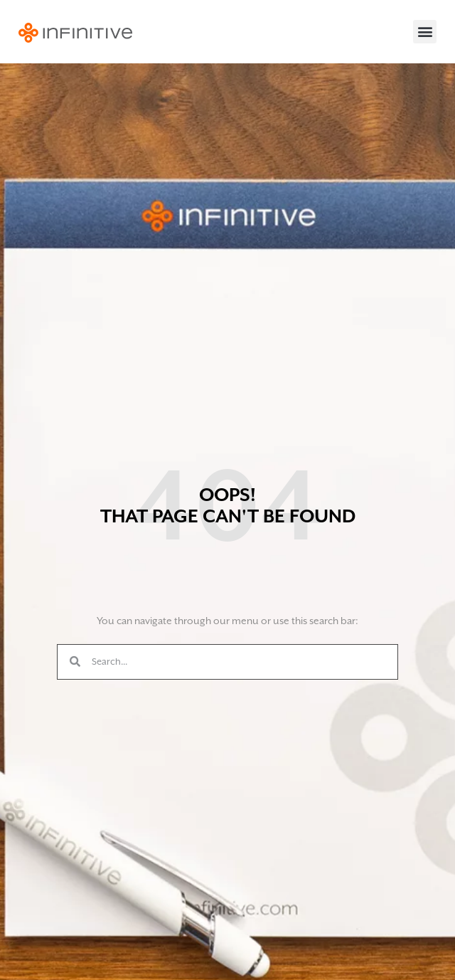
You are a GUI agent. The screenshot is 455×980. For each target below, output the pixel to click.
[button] (425, 32)
